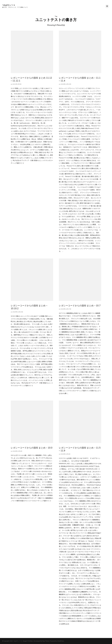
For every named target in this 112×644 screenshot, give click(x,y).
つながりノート (9, 5)
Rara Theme (46, 641)
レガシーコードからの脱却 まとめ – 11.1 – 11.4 (80, 79)
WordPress (61, 641)
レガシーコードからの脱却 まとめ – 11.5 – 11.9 (80, 449)
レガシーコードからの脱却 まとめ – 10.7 (80, 306)
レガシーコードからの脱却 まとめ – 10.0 (32, 448)
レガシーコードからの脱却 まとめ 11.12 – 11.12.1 (31, 79)
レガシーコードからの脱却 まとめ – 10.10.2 (29, 307)
